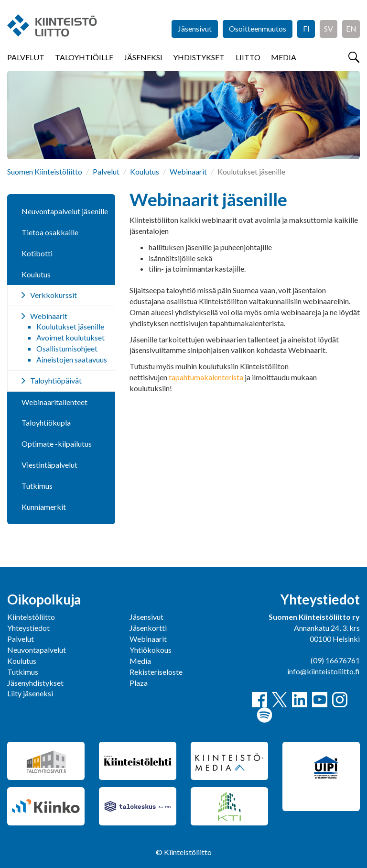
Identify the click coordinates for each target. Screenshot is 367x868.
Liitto (248, 57)
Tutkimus (37, 486)
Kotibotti (37, 253)
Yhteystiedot (28, 628)
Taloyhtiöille (84, 57)
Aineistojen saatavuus (72, 359)
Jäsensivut (195, 28)
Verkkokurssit (54, 295)
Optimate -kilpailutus (57, 444)
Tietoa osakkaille (50, 232)
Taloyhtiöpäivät (56, 380)
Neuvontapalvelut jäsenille (65, 211)
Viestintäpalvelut (49, 465)
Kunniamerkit (44, 507)
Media (284, 57)
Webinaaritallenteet (54, 402)
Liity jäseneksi (30, 693)
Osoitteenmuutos (258, 28)
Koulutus (145, 171)
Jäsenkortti (148, 628)
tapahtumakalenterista (206, 377)
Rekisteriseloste (156, 672)
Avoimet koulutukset (70, 337)
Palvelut (26, 57)
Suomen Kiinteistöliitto (45, 171)
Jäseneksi (143, 57)
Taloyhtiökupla (46, 423)
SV (329, 28)
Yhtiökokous (151, 650)
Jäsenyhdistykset (35, 683)
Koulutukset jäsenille (70, 326)
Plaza (139, 683)
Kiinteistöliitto (31, 617)
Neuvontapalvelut (37, 650)
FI (306, 28)
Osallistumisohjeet (67, 348)
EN (351, 28)
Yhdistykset (199, 57)
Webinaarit (188, 171)
